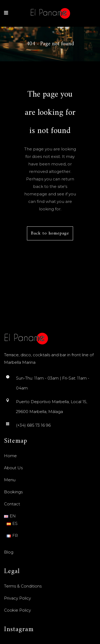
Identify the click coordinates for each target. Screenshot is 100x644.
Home (10, 456)
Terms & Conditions (23, 586)
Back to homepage (50, 233)
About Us (13, 468)
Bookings (13, 492)
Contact (12, 504)
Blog (9, 552)
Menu (10, 480)
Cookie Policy (17, 610)
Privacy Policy (17, 598)
